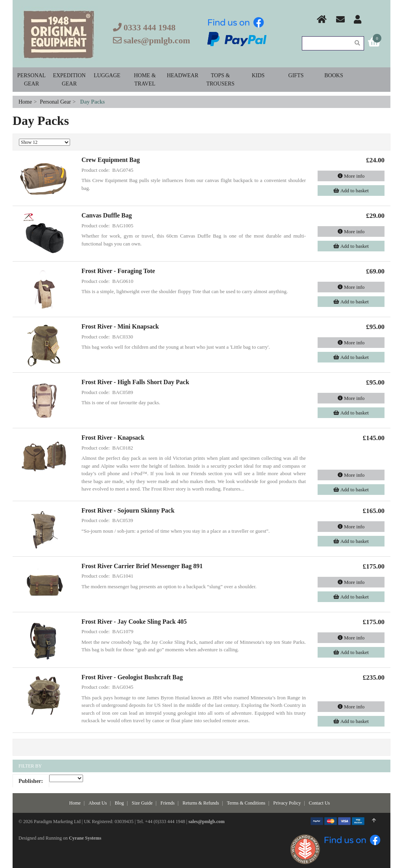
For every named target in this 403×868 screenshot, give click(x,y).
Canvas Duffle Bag (107, 215)
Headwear (183, 75)
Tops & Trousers (220, 80)
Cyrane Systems (85, 838)
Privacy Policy (287, 803)
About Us (98, 803)
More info (351, 176)
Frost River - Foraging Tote (118, 271)
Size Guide (142, 803)
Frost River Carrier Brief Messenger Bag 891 (142, 566)
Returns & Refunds (201, 803)
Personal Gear (31, 80)
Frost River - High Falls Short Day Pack (135, 382)
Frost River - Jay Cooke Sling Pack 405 (134, 622)
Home (26, 102)
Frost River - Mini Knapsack (120, 326)
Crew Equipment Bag (111, 160)
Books (334, 75)
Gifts (296, 75)
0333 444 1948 (150, 27)
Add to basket (351, 191)
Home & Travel (145, 80)
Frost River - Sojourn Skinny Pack (128, 510)
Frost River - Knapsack (113, 438)
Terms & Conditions (246, 803)
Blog (119, 803)
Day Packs (93, 102)
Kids (258, 75)
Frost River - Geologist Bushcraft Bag (132, 677)
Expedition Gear (69, 80)
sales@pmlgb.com (157, 40)
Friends (168, 803)
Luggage (107, 75)
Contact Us (320, 803)
